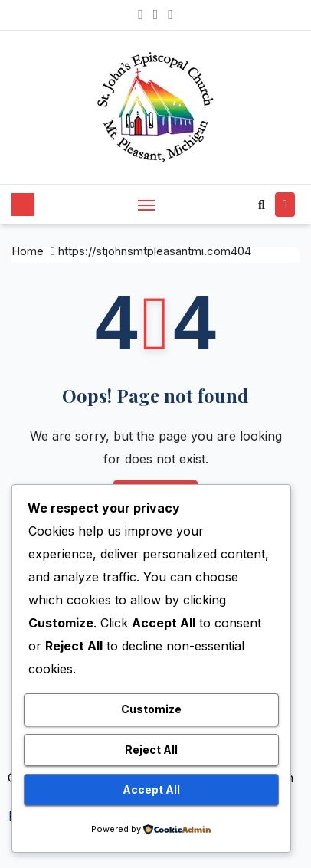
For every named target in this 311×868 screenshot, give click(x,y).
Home (28, 251)
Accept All (151, 789)
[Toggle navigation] (146, 205)
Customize (151, 709)
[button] (262, 205)
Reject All (151, 750)
